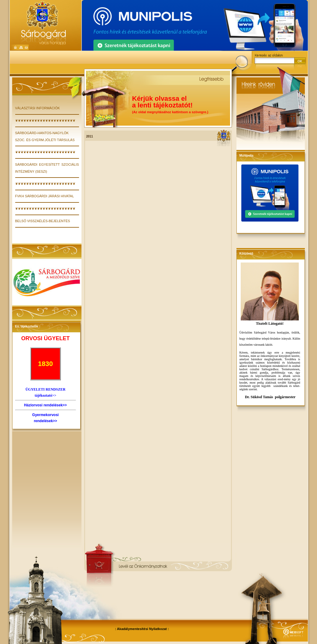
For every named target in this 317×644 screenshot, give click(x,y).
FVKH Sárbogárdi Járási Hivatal (45, 196)
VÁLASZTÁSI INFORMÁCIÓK (38, 108)
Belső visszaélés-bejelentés (43, 221)
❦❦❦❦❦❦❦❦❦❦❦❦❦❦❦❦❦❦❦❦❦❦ (45, 120)
